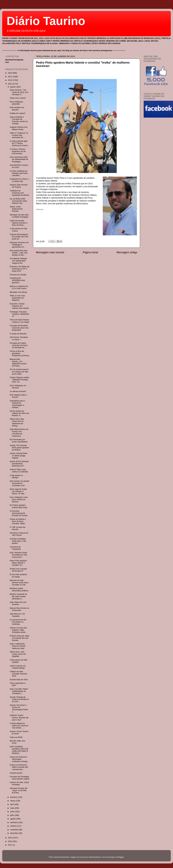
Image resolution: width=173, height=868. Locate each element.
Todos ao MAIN (16, 737)
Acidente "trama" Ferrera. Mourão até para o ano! (19, 718)
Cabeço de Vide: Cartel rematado (19, 784)
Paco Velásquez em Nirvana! (18, 387)
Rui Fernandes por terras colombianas (19, 441)
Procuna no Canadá (18, 275)
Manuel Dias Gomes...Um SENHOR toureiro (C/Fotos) (18, 363)
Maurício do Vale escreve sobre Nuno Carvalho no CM (19, 583)
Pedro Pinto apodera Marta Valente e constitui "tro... (18, 563)
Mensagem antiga (127, 252)
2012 (10, 80)
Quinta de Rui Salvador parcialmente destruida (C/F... (19, 464)
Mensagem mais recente (50, 252)
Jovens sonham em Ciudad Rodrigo (18, 667)
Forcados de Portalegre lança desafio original (19, 778)
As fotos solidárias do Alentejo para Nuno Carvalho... (19, 173)
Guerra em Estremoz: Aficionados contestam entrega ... (19, 759)
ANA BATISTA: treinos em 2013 (19, 166)
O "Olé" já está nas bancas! (17, 528)
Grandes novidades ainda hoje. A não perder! (18, 541)
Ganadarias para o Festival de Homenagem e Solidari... (17, 404)
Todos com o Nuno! (18, 98)
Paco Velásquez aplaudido (16, 103)
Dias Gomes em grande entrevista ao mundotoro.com (19, 483)
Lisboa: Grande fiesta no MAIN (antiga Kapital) (18, 456)
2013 (10, 84)
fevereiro (14, 797)
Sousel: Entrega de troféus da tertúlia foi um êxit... (19, 699)
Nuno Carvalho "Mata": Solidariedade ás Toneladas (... (19, 691)
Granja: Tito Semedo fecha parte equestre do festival (19, 448)
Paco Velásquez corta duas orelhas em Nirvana (19, 499)
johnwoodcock (95, 857)
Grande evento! (16, 773)
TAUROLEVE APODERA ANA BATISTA (17, 280)
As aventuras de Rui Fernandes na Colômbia (18, 622)
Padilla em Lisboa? (17, 113)
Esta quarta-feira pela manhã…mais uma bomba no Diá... (19, 253)
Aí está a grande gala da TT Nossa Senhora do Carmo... (19, 143)
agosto (13, 819)
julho (12, 815)
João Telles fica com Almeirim (18, 603)
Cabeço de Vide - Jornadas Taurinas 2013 (18, 674)
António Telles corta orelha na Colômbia (19, 471)
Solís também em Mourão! (17, 109)
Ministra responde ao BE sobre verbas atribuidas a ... (18, 596)
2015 (10, 841)
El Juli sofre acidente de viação (18, 576)
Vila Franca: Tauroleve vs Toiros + (19, 338)
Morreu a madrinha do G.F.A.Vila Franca (19, 287)
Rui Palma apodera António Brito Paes (18, 506)
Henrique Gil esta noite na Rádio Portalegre (19, 216)
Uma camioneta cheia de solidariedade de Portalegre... (19, 159)
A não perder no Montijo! (16, 477)
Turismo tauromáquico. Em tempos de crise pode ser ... (19, 237)
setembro (14, 822)
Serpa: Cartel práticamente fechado (16, 209)
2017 (10, 845)
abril (12, 804)
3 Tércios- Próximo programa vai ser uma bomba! (18, 151)
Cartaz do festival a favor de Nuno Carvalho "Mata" (18, 521)
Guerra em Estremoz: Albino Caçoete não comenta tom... (19, 767)
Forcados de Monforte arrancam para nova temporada (19, 328)
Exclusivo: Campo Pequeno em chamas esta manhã (19, 306)
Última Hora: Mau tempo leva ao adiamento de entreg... (17, 422)
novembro (15, 830)
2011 (10, 77)
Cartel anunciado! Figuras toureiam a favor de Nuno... (18, 223)
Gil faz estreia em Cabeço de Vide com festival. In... (19, 413)
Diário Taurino (46, 21)
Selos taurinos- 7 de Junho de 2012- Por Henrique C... (19, 92)
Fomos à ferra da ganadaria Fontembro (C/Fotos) (19, 353)
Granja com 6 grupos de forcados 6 (18, 570)
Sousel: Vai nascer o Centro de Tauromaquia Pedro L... (19, 708)
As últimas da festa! (18, 391)
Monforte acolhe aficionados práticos (19, 590)
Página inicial (90, 252)
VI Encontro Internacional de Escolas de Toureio (19, 513)
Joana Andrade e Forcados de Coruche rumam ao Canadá (19, 120)
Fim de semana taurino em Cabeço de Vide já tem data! (19, 372)
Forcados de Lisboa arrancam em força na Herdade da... (19, 345)
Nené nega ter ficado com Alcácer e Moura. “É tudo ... (18, 491)
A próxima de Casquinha (15, 548)
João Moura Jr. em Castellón (17, 615)
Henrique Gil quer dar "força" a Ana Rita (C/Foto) (18, 790)
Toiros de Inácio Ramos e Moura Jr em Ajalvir (19, 321)
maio (13, 808)
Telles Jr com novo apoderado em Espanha (17, 298)
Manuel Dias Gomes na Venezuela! (19, 609)
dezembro (15, 833)
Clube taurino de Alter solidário (19, 661)
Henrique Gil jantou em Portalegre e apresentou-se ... (19, 245)
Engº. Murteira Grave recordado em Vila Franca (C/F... (18, 555)
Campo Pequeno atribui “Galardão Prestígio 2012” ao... (19, 380)
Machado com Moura (18, 292)
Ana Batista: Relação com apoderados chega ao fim (18, 261)
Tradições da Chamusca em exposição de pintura (19, 193)
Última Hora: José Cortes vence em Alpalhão (18, 654)
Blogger (121, 857)
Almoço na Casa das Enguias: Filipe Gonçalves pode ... (18, 630)
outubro (14, 826)
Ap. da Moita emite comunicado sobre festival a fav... (18, 201)
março (13, 801)
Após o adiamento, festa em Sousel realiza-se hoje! (17, 646)
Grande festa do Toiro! (19, 680)
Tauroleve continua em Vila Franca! (19, 534)
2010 (10, 73)
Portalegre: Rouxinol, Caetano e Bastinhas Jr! (19, 314)
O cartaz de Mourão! (18, 334)
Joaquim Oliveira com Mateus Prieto (19, 128)
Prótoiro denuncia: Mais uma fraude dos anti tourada (19, 638)
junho (13, 812)
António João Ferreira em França (19, 186)
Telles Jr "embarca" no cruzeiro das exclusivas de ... (19, 135)
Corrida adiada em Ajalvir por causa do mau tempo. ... (19, 726)
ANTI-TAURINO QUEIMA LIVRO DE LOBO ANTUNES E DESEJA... (19, 750)
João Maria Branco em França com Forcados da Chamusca (19, 433)
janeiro (13, 87)
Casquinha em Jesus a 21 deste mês (19, 180)
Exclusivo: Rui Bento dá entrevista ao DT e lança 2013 (19, 269)
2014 (10, 838)
